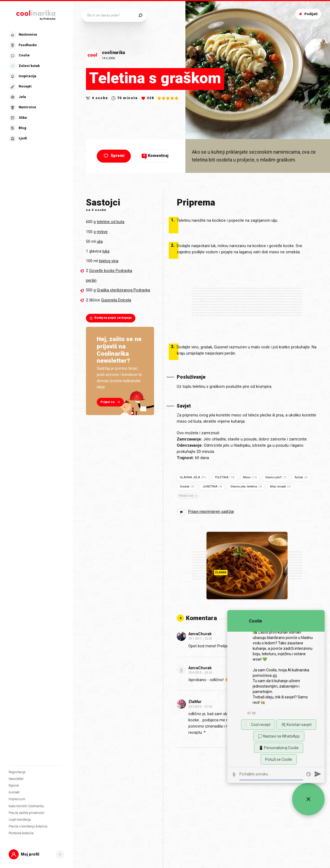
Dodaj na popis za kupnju (110, 318)
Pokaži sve (188, 496)
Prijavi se (111, 402)
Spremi (113, 156)
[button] (36, 854)
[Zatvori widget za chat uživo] (308, 799)
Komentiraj (155, 156)
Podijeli (308, 14)
